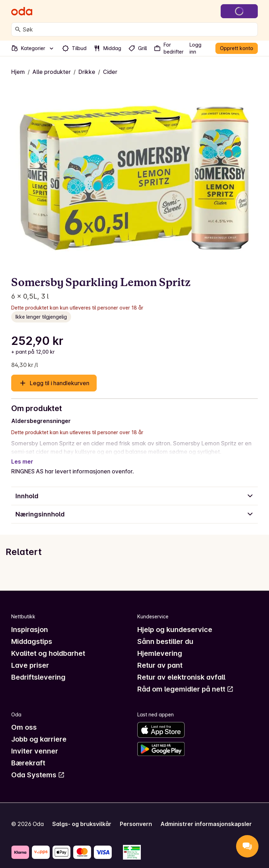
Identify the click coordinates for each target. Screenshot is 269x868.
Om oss (24, 719)
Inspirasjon (30, 621)
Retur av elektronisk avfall (181, 669)
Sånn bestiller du (165, 633)
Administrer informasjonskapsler (206, 815)
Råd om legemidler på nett (185, 681)
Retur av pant (160, 657)
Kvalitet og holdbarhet (48, 645)
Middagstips (32, 633)
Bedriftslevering (38, 669)
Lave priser (30, 657)
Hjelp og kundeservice (175, 621)
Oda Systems (38, 766)
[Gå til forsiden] (22, 11)
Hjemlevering (160, 645)
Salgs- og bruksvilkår (82, 815)
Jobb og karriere (39, 731)
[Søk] (18, 29)
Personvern (136, 815)
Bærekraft (28, 755)
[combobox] (139, 29)
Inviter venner (35, 743)
